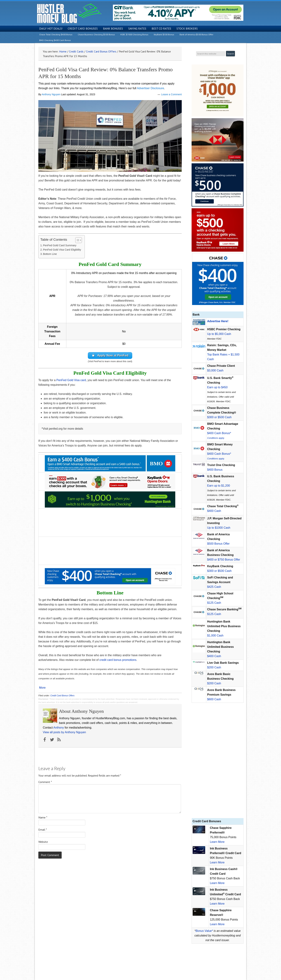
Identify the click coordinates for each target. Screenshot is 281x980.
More (42, 688)
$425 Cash (214, 587)
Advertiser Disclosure (150, 88)
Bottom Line (50, 254)
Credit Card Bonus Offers (62, 696)
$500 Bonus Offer (218, 544)
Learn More (217, 842)
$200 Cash (214, 667)
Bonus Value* (204, 931)
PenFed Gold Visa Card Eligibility (62, 250)
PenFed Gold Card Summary (60, 245)
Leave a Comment (172, 94)
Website (43, 842)
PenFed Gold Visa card (71, 380)
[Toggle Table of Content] (77, 240)
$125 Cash (214, 603)
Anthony (59, 728)
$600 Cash (214, 699)
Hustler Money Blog (69, 14)
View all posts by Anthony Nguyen (64, 732)
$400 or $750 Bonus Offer (224, 560)
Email (43, 830)
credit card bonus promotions (118, 660)
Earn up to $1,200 (219, 486)
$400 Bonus (215, 470)
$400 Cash (214, 511)
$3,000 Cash (215, 370)
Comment (45, 782)
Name (43, 818)
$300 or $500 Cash (219, 417)
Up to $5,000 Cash (219, 334)
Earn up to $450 (217, 387)
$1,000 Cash (215, 636)
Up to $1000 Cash (219, 528)
